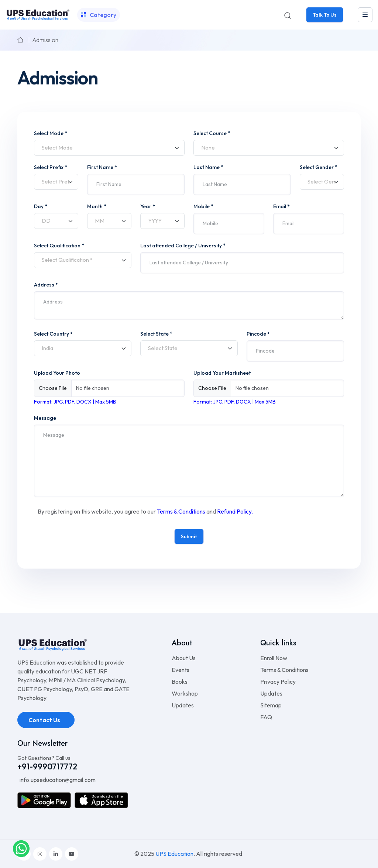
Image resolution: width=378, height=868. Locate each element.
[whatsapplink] (21, 848)
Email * (281, 206)
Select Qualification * (59, 246)
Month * (97, 206)
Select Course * (212, 133)
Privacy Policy (278, 682)
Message (45, 418)
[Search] (288, 15)
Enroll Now (274, 658)
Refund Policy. (235, 511)
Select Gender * (319, 167)
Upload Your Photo (57, 373)
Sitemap (271, 705)
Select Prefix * (51, 167)
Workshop (185, 693)
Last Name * (208, 167)
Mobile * (203, 206)
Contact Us (45, 720)
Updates (183, 705)
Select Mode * (51, 133)
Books (180, 682)
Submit (189, 536)
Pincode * (258, 334)
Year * (148, 206)
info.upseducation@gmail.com (57, 780)
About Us (184, 658)
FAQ (266, 717)
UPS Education (174, 854)
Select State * (156, 334)
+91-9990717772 (47, 766)
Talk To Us (325, 15)
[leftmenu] (365, 15)
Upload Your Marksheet (222, 373)
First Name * (102, 167)
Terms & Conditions (181, 511)
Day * (41, 206)
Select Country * (53, 334)
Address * (46, 285)
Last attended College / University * (183, 246)
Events (181, 670)
